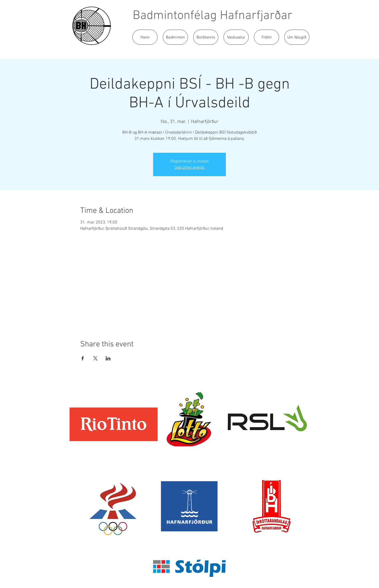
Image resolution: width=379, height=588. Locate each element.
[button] (175, 37)
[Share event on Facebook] (83, 358)
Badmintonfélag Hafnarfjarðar (212, 16)
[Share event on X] (95, 358)
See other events (190, 168)
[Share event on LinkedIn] (108, 358)
